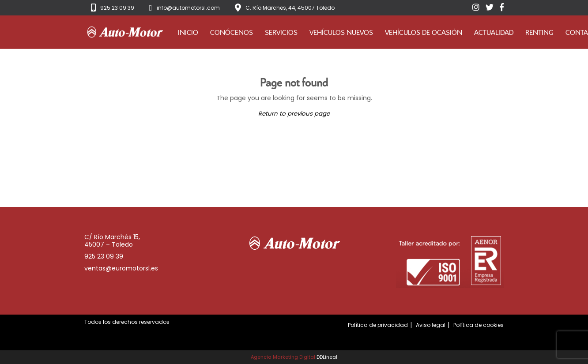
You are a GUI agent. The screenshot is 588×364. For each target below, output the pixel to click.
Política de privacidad (378, 325)
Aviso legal (431, 325)
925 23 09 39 (117, 8)
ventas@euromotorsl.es (121, 268)
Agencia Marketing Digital (283, 357)
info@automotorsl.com (188, 8)
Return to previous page (294, 114)
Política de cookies (479, 325)
